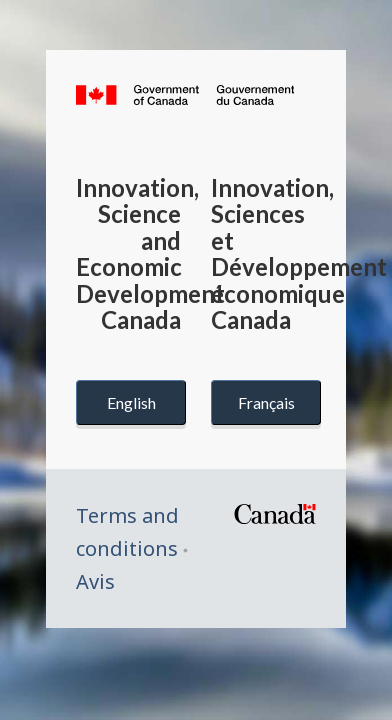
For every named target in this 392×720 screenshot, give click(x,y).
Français (266, 402)
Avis (95, 581)
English (131, 402)
